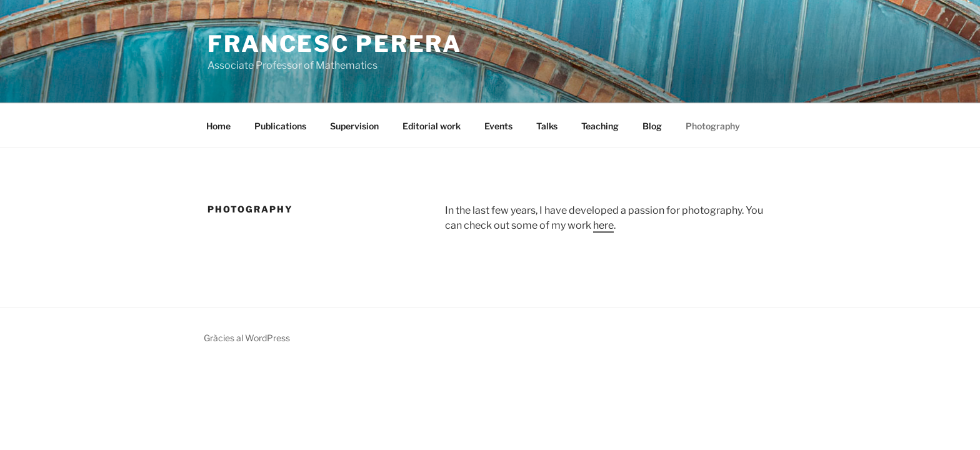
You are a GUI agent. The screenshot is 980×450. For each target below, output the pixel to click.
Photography (713, 126)
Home (218, 126)
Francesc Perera (335, 44)
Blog (652, 126)
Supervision (354, 126)
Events (498, 126)
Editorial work (432, 126)
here (603, 225)
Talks (547, 126)
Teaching (600, 126)
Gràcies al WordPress (247, 338)
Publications (280, 126)
